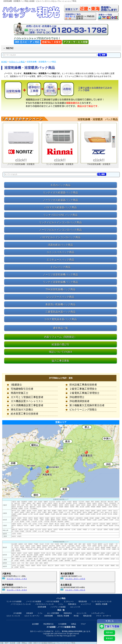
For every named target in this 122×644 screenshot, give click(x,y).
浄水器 (76, 616)
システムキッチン (98, 613)
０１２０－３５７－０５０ (75, 579)
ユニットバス (75, 607)
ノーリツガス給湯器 (34, 601)
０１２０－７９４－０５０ (17, 590)
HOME (4, 62)
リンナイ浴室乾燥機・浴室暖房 (60, 164)
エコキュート (69, 601)
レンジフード (86, 604)
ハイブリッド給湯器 (58, 607)
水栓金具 (30, 613)
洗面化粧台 (72, 604)
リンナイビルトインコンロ (101, 601)
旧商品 (74, 624)
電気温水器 (83, 601)
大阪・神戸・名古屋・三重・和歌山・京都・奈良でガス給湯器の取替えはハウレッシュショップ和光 (38, 643)
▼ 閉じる (109, 621)
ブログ (83, 624)
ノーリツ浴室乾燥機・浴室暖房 (21, 164)
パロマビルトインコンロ (44, 604)
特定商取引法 (48, 624)
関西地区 (109, 633)
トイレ (61, 604)
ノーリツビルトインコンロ (21, 604)
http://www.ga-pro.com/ (68, 636)
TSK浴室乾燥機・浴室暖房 (99, 164)
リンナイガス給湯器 (14, 601)
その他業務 (62, 624)
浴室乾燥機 (42, 607)
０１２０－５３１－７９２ (17, 579)
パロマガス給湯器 (52, 601)
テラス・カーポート (104, 616)
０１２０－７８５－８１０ (75, 590)
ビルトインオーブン (32, 616)
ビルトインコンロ (13, 616)
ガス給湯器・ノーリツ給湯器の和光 (61, 627)
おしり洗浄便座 (53, 613)
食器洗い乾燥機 (101, 604)
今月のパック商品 (17, 62)
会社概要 (35, 624)
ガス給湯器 (17, 613)
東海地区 (109, 638)
